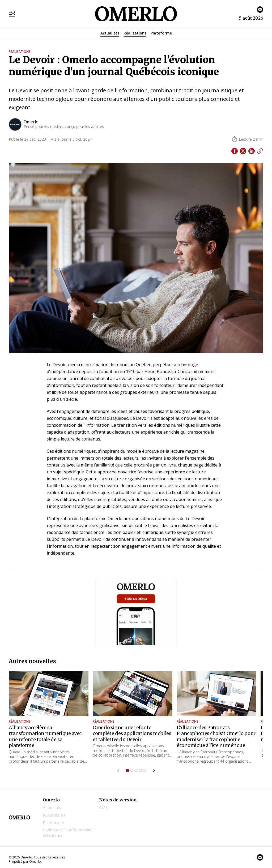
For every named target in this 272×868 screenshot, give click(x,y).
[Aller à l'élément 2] (132, 770)
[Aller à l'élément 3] (136, 770)
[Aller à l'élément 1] (127, 770)
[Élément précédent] (118, 770)
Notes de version (118, 800)
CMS (103, 808)
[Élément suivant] (154, 770)
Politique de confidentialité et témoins (68, 833)
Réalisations (135, 33)
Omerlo (51, 800)
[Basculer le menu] (12, 14)
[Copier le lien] (260, 151)
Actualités (110, 33)
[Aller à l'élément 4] (140, 770)
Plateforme (161, 33)
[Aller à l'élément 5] (144, 770)
